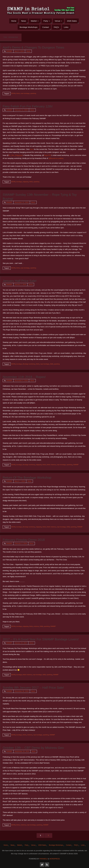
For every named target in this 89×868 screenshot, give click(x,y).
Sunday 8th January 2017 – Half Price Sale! (33, 688)
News (28, 51)
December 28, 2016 (22, 691)
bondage (19, 182)
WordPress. (55, 859)
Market (20, 845)
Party (27, 845)
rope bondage (25, 93)
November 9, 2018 (21, 381)
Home (6, 845)
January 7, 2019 (21, 284)
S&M (51, 364)
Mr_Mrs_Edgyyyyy (16, 155)
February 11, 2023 (21, 110)
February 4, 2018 (21, 543)
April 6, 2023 (19, 51)
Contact (69, 845)
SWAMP (9, 51)
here (32, 149)
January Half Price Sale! (20, 281)
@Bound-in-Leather (56, 158)
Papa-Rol (47, 155)
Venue (33, 845)
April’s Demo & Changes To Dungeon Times (33, 47)
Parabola (44, 859)
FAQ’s (76, 845)
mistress (36, 626)
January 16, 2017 (21, 643)
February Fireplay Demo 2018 (24, 540)
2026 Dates (42, 845)
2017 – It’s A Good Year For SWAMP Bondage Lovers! (41, 639)
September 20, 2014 (22, 751)
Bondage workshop (29, 364)
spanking (33, 93)
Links (83, 845)
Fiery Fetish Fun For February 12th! (28, 106)
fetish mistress (51, 465)
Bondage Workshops (56, 845)
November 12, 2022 (22, 202)
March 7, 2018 (20, 481)
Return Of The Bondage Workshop (27, 478)
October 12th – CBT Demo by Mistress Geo (33, 748)
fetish (18, 93)
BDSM (13, 93)
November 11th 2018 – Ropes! (24, 377)
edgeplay (26, 182)
